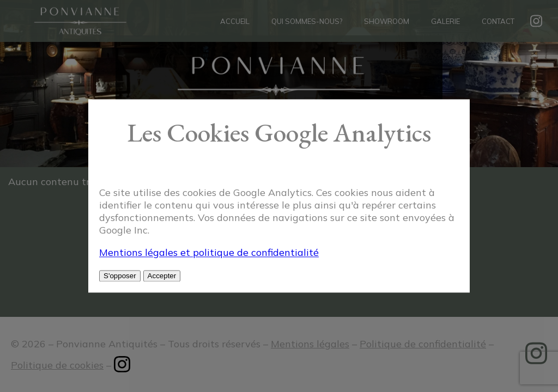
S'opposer (120, 276)
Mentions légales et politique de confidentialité (209, 253)
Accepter (162, 276)
